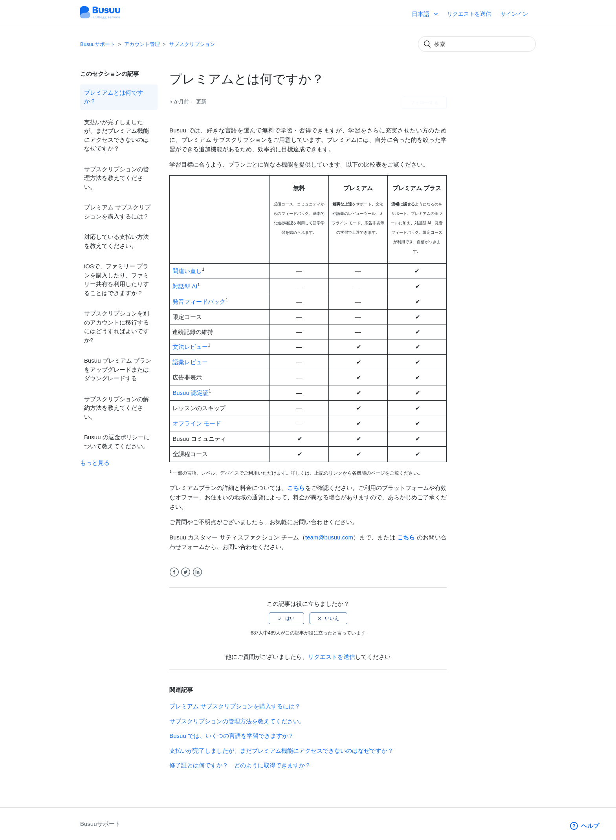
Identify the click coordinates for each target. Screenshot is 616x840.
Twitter (186, 572)
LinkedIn (197, 572)
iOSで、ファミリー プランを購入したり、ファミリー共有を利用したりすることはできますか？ (116, 280)
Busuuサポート (98, 44)
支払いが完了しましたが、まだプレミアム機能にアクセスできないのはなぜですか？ (116, 135)
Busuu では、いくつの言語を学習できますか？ (232, 736)
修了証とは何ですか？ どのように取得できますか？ (240, 765)
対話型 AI (185, 286)
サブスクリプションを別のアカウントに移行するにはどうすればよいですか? (116, 327)
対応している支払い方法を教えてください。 (116, 241)
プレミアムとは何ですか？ (114, 97)
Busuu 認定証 (191, 393)
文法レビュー (190, 347)
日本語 (421, 14)
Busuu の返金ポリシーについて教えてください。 (117, 442)
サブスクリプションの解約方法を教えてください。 (116, 408)
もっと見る (95, 463)
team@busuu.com (329, 537)
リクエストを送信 (469, 14)
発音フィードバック (199, 302)
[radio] (286, 618)
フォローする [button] (424, 103)
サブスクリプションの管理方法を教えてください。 (116, 178)
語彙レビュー (190, 362)
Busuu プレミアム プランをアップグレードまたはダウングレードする (118, 369)
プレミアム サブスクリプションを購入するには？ (117, 212)
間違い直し (187, 271)
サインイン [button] (514, 14)
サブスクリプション (192, 44)
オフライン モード (197, 423)
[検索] (477, 44)
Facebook (174, 572)
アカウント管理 (142, 44)
